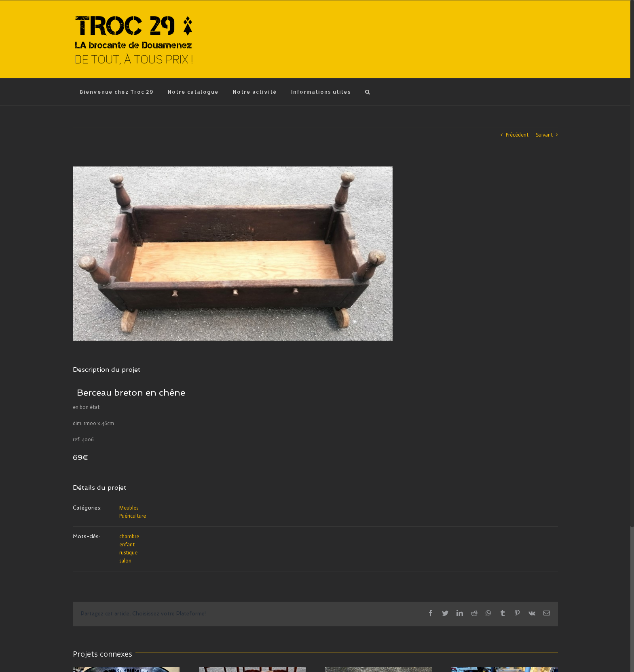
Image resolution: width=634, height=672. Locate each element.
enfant (127, 545)
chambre (129, 536)
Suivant (544, 135)
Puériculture (133, 516)
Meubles (129, 508)
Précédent (517, 135)
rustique (128, 553)
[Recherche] (368, 92)
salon (125, 561)
